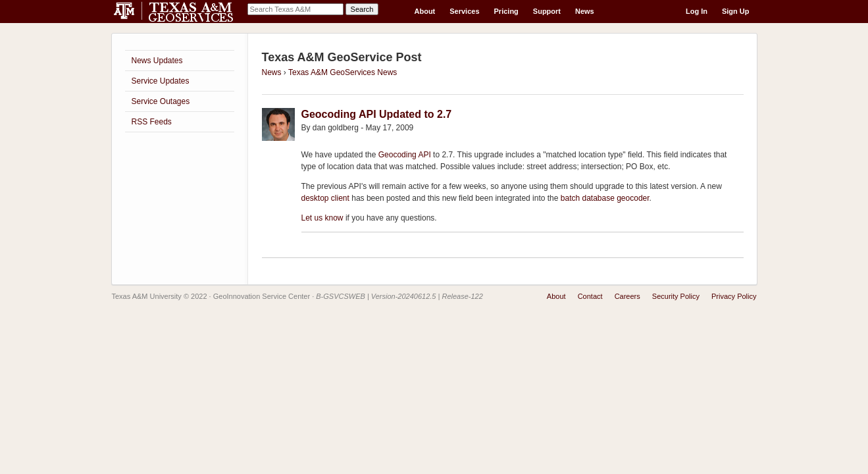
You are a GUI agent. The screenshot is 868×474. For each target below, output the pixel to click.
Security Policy (676, 296)
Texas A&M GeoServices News (343, 72)
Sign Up (736, 11)
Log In (697, 11)
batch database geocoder (605, 198)
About (425, 11)
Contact (590, 296)
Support (547, 11)
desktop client (325, 198)
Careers (627, 296)
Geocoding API (405, 155)
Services (464, 11)
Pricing (506, 11)
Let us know (322, 218)
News (585, 11)
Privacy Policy (734, 296)
